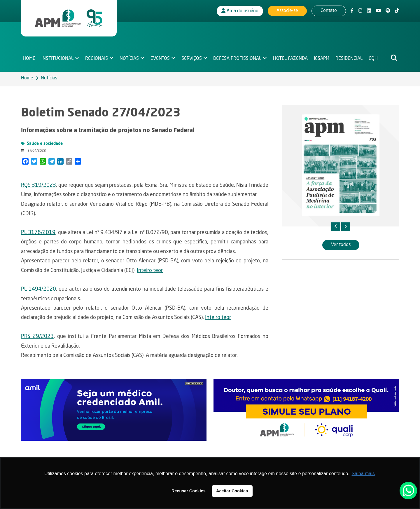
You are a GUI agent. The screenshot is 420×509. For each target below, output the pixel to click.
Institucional (58, 57)
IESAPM (324, 57)
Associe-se (287, 10)
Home (29, 57)
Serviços (193, 57)
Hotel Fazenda (292, 57)
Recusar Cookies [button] (189, 491)
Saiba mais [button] (363, 474)
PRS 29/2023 (37, 337)
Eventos (161, 57)
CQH (376, 57)
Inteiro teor (150, 271)
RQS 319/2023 (38, 185)
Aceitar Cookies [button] (232, 491)
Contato (329, 10)
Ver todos (341, 245)
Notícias (130, 57)
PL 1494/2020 (38, 289)
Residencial (351, 57)
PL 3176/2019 (38, 233)
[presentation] (336, 227)
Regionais (97, 57)
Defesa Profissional (239, 57)
